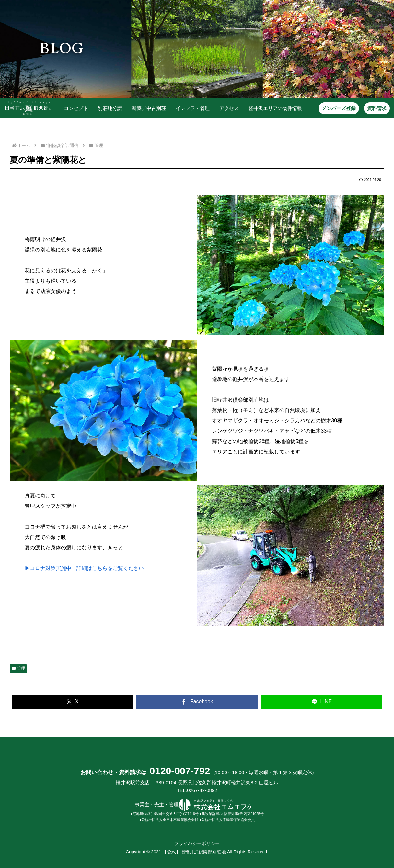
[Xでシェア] (73, 702)
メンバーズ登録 (338, 108)
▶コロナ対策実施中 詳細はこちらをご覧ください (84, 568)
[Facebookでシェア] (197, 702)
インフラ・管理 (192, 108)
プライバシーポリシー (197, 843)
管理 (18, 668)
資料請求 (376, 108)
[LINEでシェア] (322, 702)
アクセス (228, 108)
